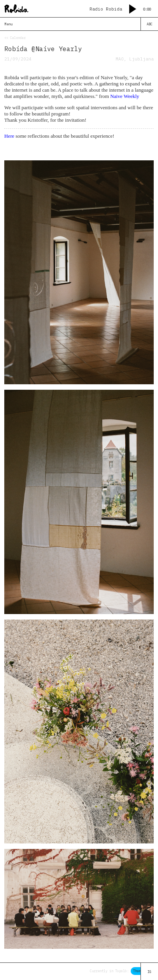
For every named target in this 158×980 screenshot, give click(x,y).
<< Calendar (15, 38)
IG (149, 972)
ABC (150, 24)
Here (9, 136)
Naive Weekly (125, 96)
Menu (9, 24)
